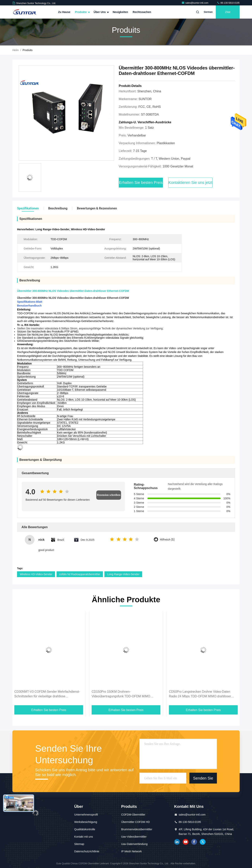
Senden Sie (203, 778)
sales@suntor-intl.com (195, 3)
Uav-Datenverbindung (134, 844)
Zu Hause (64, 12)
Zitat (228, 12)
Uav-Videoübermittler (134, 837)
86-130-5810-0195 (228, 3)
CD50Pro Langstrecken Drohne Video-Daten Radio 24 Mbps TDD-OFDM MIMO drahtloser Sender (200, 694)
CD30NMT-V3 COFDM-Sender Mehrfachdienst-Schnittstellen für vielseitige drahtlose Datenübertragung (47, 694)
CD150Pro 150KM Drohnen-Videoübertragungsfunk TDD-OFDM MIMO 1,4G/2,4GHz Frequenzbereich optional (121, 694)
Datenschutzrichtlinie (87, 851)
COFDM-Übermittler (133, 815)
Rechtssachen (142, 12)
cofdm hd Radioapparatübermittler (80, 574)
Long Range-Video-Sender (123, 574)
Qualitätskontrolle (85, 829)
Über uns (101, 12)
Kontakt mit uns (84, 837)
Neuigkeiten (120, 12)
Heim (16, 50)
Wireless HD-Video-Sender (36, 574)
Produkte (82, 12)
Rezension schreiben (109, 495)
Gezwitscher (203, 842)
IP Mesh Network (132, 851)
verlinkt (177, 842)
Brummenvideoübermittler (137, 829)
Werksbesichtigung (86, 822)
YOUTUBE (186, 842)
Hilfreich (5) (167, 540)
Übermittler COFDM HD (136, 822)
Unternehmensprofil (86, 815)
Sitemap (79, 844)
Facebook (194, 842)
